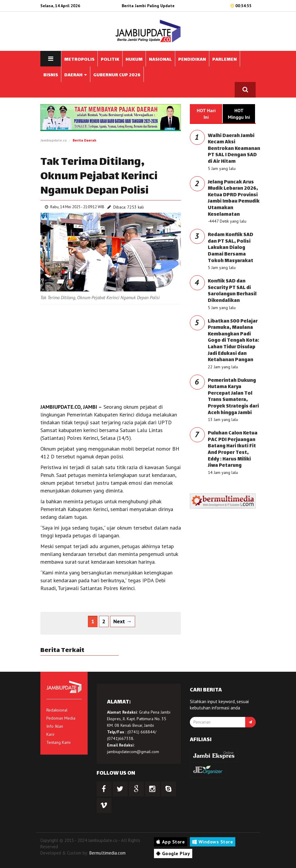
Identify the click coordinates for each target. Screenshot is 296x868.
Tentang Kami (58, 742)
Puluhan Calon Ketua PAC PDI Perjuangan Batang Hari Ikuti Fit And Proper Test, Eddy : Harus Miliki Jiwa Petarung (233, 450)
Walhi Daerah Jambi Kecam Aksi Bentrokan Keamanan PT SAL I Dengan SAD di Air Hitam (234, 149)
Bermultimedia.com (107, 853)
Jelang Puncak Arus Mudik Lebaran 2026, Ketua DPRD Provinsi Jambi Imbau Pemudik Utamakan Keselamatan (234, 199)
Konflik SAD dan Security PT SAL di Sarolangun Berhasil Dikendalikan (232, 291)
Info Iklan (55, 726)
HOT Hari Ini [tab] (206, 114)
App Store (171, 842)
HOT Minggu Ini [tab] (239, 114)
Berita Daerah (84, 140)
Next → (123, 621)
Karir (51, 734)
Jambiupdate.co (54, 140)
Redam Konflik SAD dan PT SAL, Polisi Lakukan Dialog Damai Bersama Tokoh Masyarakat (231, 248)
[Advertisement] (111, 352)
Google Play (173, 853)
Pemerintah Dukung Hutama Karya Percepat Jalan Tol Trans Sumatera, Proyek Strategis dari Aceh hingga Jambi (233, 397)
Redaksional (57, 710)
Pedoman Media (61, 718)
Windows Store (213, 842)
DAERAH (76, 75)
